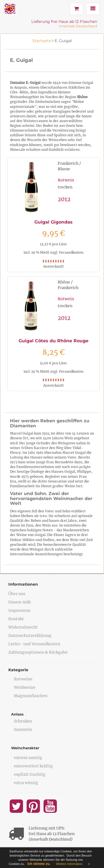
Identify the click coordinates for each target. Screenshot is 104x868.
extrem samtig (28, 758)
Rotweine (23, 679)
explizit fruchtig (30, 774)
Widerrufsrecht (23, 627)
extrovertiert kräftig (33, 766)
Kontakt (16, 619)
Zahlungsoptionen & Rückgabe (38, 652)
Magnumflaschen (31, 696)
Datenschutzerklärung (30, 636)
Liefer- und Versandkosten (34, 644)
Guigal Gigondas (54, 222)
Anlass (17, 714)
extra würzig (26, 783)
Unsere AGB (20, 602)
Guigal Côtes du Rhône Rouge (54, 341)
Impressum (19, 610)
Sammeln (23, 729)
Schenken (23, 721)
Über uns (17, 594)
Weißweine (25, 687)
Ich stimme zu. (39, 864)
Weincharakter (25, 748)
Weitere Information (69, 864)
